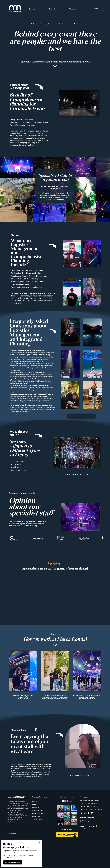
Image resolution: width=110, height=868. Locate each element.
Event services (38, 24)
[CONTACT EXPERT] (81, 416)
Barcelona (84, 800)
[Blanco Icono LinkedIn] (82, 813)
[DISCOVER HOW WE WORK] (79, 474)
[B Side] (96, 9)
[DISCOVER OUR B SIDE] (83, 775)
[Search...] (18, 833)
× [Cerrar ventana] (39, 842)
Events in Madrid (37, 816)
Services (35, 802)
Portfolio (35, 805)
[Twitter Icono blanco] (92, 813)
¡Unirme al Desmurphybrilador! (13, 862)
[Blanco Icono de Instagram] (85, 813)
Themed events (37, 819)
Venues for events (38, 811)
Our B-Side (36, 808)
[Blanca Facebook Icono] (89, 813)
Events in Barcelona (38, 813)
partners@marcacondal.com (91, 822)
